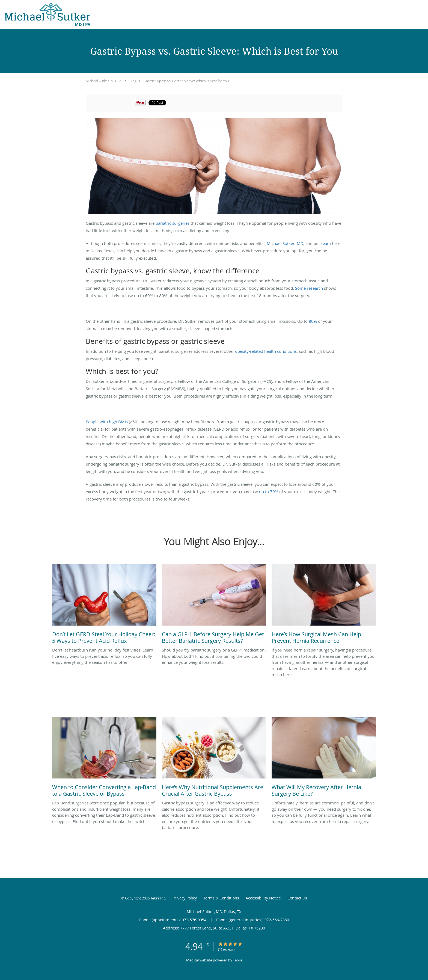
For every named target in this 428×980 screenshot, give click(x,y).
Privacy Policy (185, 898)
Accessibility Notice (263, 898)
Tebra (238, 960)
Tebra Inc (158, 898)
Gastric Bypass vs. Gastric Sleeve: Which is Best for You (186, 81)
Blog (133, 81)
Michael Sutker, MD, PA (104, 81)
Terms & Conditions (221, 898)
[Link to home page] (45, 14)
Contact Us (297, 898)
